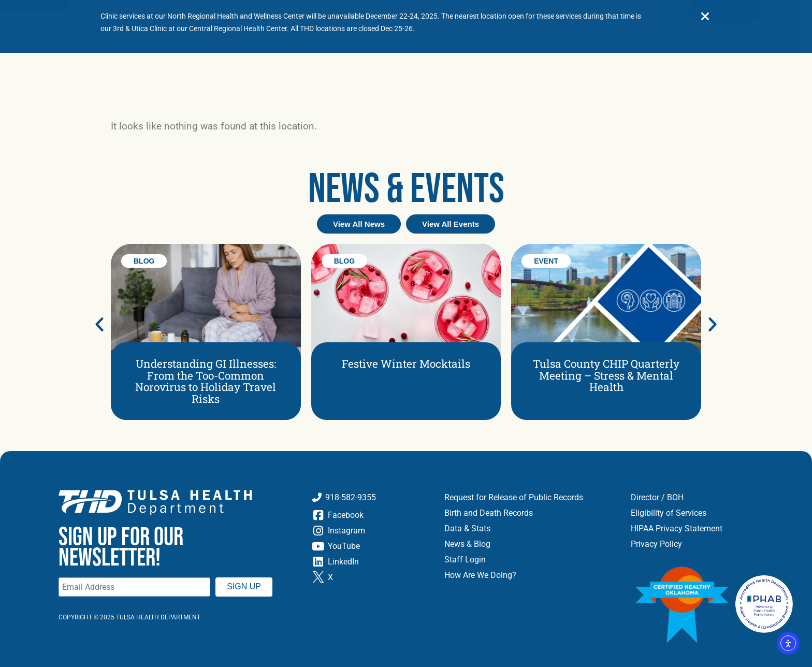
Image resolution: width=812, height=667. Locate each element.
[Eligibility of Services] (714, 513)
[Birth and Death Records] (530, 513)
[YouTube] (370, 546)
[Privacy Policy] (714, 544)
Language (34, 63)
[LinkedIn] (370, 562)
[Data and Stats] (530, 529)
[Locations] (137, 63)
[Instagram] (370, 531)
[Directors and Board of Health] (714, 498)
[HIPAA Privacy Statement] (714, 529)
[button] (772, 74)
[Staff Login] (530, 560)
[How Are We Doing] (530, 575)
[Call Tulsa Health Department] (370, 498)
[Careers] (287, 63)
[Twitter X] (370, 577)
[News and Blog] (194, 63)
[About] (92, 63)
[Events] (245, 63)
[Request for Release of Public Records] (530, 498)
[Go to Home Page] (121, 97)
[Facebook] (370, 515)
